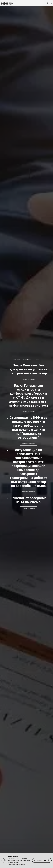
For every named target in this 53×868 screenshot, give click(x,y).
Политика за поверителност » (17, 865)
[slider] (27, 437)
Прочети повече (28, 379)
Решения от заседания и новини (26, 359)
